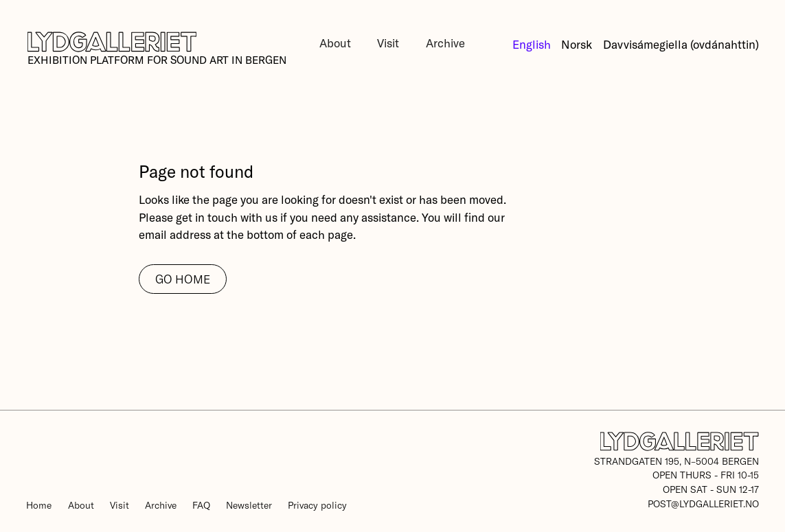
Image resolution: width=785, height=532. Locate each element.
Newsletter (249, 505)
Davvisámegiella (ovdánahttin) (681, 44)
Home (39, 505)
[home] (156, 49)
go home (183, 279)
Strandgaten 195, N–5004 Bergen (676, 461)
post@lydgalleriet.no (703, 504)
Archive (445, 43)
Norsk (577, 44)
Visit (388, 43)
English (532, 44)
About (335, 43)
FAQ (201, 505)
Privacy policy (317, 505)
